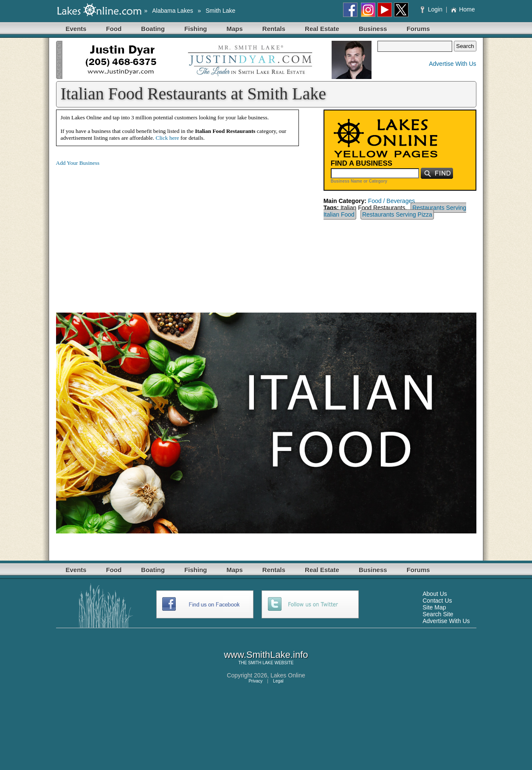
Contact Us (437, 601)
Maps (235, 29)
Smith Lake (220, 11)
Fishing (196, 29)
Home (463, 9)
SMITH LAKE (260, 663)
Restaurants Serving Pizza (397, 214)
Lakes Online (288, 675)
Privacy (255, 681)
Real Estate (322, 29)
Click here (167, 138)
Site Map (434, 607)
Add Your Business (78, 163)
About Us (435, 594)
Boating (153, 29)
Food (114, 29)
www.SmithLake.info (266, 655)
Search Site (438, 614)
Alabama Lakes (173, 11)
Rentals (274, 29)
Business (373, 29)
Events (76, 29)
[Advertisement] (127, 233)
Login (432, 9)
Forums (418, 29)
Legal (278, 681)
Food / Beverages (392, 201)
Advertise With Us (452, 64)
